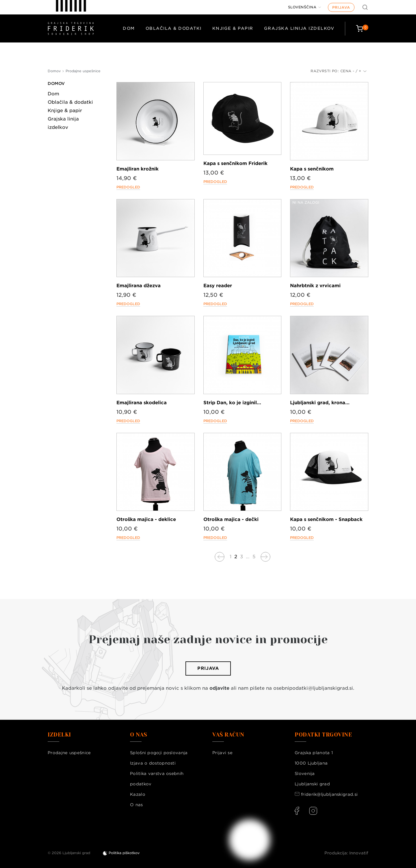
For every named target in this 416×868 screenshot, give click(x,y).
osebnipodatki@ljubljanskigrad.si (313, 688)
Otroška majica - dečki (231, 519)
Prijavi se (222, 753)
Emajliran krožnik (138, 169)
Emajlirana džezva (139, 286)
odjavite (219, 688)
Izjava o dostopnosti (153, 763)
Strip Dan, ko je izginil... (232, 403)
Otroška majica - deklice (146, 519)
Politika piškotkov (124, 853)
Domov (56, 84)
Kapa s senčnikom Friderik (235, 163)
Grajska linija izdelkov (299, 28)
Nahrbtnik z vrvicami (315, 286)
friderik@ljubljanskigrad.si (329, 794)
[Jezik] (305, 7)
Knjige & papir (233, 28)
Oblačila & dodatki (174, 28)
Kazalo (138, 794)
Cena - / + (353, 71)
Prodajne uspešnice (69, 753)
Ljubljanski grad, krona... (320, 403)
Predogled (128, 187)
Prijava (341, 7)
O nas (136, 805)
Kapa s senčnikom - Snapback (326, 519)
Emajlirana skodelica (142, 403)
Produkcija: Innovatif (346, 853)
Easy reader (218, 286)
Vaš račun (228, 735)
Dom (129, 28)
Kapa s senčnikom (312, 169)
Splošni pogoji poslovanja (159, 753)
